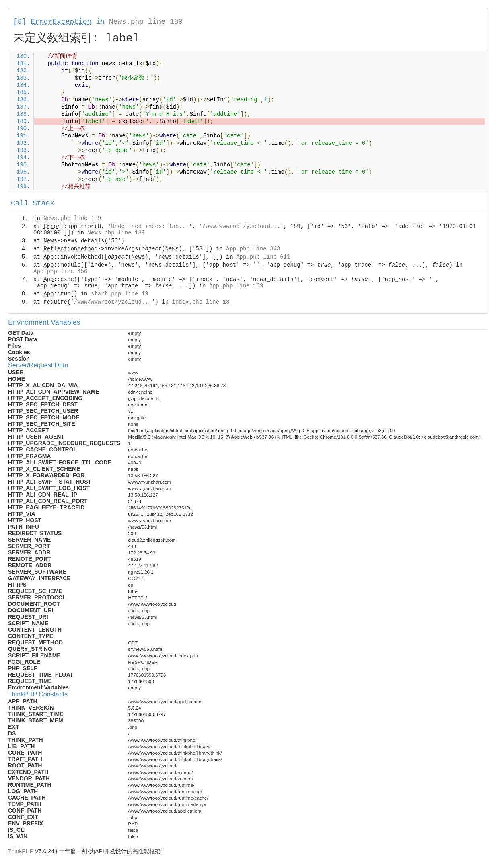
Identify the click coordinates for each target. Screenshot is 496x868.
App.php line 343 (253, 249)
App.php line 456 (60, 271)
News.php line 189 (146, 22)
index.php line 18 (201, 302)
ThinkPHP (21, 851)
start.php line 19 (120, 294)
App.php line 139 (236, 286)
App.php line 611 (263, 257)
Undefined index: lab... (150, 226)
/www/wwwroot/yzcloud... (241, 226)
